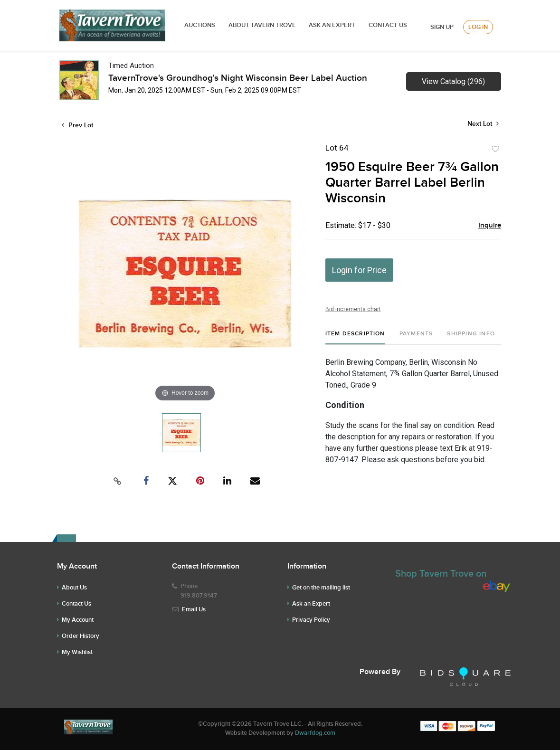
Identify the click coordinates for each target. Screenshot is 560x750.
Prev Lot (77, 125)
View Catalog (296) (453, 81)
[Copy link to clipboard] (117, 481)
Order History (81, 636)
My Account (78, 620)
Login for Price (359, 270)
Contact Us (388, 25)
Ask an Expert (311, 604)
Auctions (200, 25)
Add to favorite (495, 149)
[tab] (355, 337)
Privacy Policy (311, 620)
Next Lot (483, 124)
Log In (478, 27)
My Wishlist (77, 652)
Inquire (490, 226)
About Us (74, 588)
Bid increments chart (353, 309)
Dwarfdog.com (315, 733)
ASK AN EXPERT (332, 25)
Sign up (442, 27)
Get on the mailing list (321, 588)
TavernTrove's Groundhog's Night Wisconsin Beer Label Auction (238, 78)
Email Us (194, 609)
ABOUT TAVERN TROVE (263, 25)
